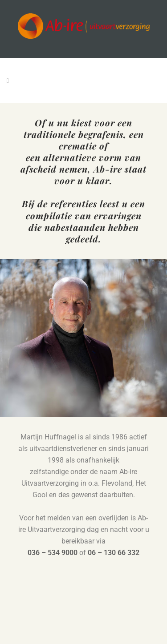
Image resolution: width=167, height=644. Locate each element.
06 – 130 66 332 (114, 553)
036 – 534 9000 (53, 553)
